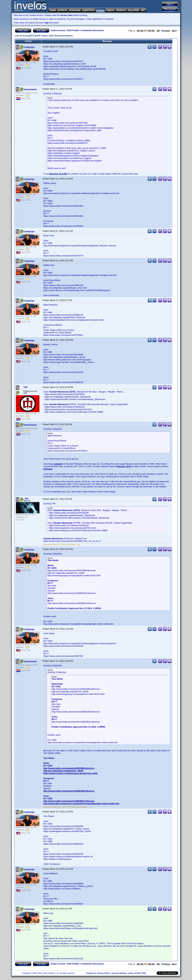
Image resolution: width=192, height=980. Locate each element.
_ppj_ (27, 498)
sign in (48, 23)
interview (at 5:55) (58, 174)
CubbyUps (29, 47)
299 (153, 31)
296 (142, 31)
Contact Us (91, 973)
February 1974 (124, 466)
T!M (25, 387)
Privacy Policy (104, 973)
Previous (165, 31)
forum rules (67, 15)
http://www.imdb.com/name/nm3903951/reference (69, 801)
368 (158, 31)
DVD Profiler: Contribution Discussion (86, 30)
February (48, 469)
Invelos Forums (58, 30)
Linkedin (58, 464)
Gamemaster (30, 89)
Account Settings (119, 973)
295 (138, 31)
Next (174, 31)
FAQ (144, 973)
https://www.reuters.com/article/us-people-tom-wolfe (70, 773)
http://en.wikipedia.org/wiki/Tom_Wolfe (63, 771)
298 (149, 31)
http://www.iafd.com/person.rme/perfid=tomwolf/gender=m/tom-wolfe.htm (81, 804)
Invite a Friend (134, 973)
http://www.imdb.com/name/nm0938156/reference (69, 791)
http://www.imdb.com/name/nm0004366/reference (69, 768)
